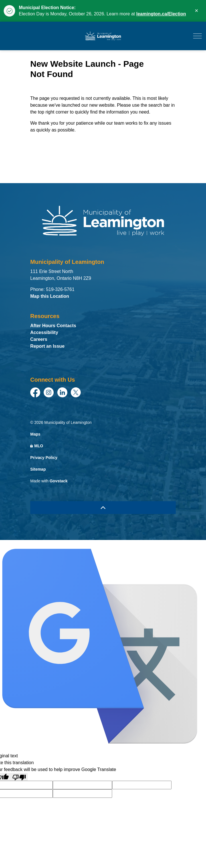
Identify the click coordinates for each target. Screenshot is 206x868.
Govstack (59, 481)
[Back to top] (103, 508)
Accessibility (44, 332)
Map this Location (50, 296)
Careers (39, 339)
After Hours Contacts (53, 326)
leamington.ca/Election (161, 14)
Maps (35, 434)
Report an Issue (47, 346)
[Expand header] (197, 36)
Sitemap (38, 469)
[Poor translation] (19, 777)
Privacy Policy (44, 458)
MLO (37, 446)
